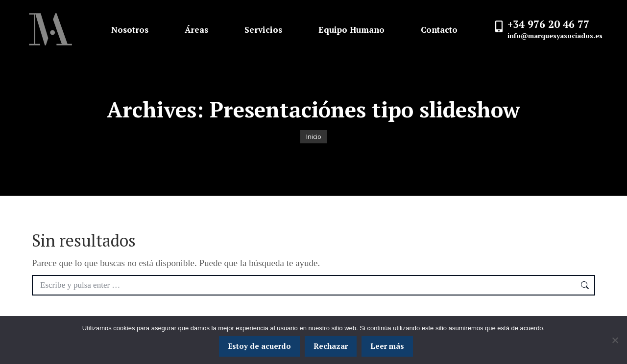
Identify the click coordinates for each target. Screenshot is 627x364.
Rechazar (331, 346)
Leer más (387, 346)
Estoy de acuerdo (259, 346)
